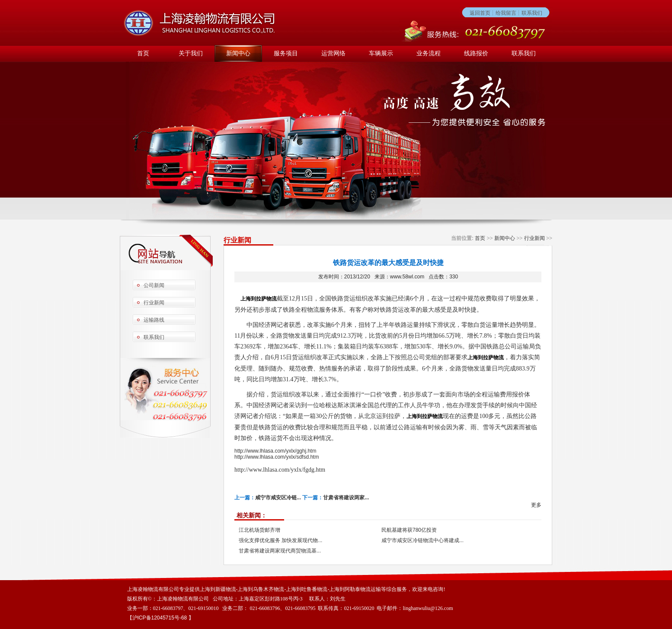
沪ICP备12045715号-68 (160, 618)
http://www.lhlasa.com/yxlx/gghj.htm (275, 451)
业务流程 (429, 53)
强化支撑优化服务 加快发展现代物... (280, 540)
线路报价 (476, 53)
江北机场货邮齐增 (259, 530)
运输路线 (154, 320)
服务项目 (286, 53)
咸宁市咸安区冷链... (278, 498)
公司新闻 (154, 285)
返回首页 (480, 13)
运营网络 (333, 53)
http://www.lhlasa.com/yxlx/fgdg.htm (280, 470)
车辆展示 (381, 53)
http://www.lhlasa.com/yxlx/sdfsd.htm (277, 457)
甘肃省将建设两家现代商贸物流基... (280, 551)
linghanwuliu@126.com (428, 608)
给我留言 (506, 13)
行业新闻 (154, 303)
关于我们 (191, 53)
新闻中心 (238, 53)
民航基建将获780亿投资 (409, 530)
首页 (143, 53)
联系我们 (532, 13)
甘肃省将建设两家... (346, 498)
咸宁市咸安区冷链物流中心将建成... (422, 540)
